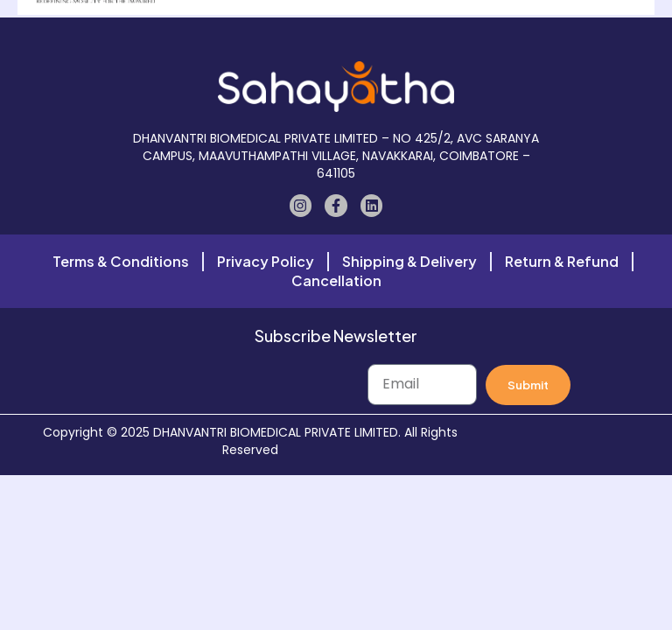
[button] (337, 35)
